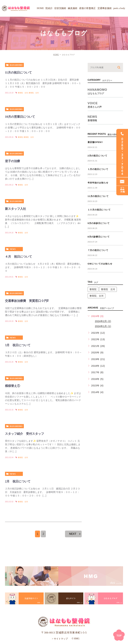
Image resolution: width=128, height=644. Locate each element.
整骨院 (20, 137)
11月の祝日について (18, 73)
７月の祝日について (98, 250)
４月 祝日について (18, 257)
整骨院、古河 (34, 93)
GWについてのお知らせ (100, 264)
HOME (56, 55)
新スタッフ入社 (15, 209)
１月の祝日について (98, 169)
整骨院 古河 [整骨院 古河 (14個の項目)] (108, 289)
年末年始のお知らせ (98, 183)
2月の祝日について (97, 156)
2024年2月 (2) (103, 321)
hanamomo (16, 65)
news (13, 249)
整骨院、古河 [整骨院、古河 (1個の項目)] (96, 296)
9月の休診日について (99, 223)
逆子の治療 (12, 161)
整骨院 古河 (23, 93)
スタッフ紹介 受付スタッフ (24, 434)
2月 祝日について (18, 481)
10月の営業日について (20, 117)
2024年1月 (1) (103, 326)
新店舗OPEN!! (95, 142)
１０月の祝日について (99, 210)
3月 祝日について (18, 345)
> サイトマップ (60, 639)
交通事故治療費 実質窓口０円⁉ (27, 301)
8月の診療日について (99, 237)
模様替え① (12, 386)
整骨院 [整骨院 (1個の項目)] (93, 289)
